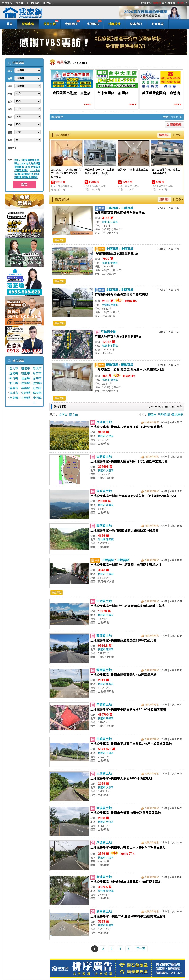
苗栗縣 (26, 378)
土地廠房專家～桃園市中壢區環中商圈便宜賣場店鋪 (126, 565)
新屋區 (110, 925)
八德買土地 (104, 422)
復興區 (110, 505)
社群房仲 (114, 24)
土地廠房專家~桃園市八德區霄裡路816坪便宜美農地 (127, 427)
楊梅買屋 (112, 365)
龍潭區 (110, 650)
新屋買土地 (104, 912)
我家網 (33, 13)
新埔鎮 (110, 891)
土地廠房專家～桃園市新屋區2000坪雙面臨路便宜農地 (128, 916)
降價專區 (92, 24)
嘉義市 (14, 388)
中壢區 (114, 263)
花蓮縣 (26, 398)
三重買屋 (112, 208)
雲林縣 (37, 383)
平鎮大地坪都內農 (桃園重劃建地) (118, 337)
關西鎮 (110, 540)
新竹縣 (14, 378)
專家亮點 (59, 240)
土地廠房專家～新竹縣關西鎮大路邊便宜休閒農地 (124, 530)
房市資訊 (136, 24)
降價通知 (174, 125)
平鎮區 (114, 346)
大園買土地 (104, 457)
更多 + (179, 135)
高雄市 (14, 393)
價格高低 (177, 415)
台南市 (37, 388)
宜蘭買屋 (112, 290)
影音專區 (158, 24)
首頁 (9, 24)
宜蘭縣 (14, 373)
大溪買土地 (104, 774)
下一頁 (141, 949)
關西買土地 (104, 526)
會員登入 (7, 3)
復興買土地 (104, 491)
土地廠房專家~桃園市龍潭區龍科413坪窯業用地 (123, 675)
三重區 (114, 222)
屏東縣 (37, 393)
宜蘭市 (114, 305)
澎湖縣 (26, 393)
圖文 (74, 415)
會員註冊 (21, 3)
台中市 (37, 378)
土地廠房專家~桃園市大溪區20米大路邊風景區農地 (126, 813)
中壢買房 (127, 249)
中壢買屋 (112, 249)
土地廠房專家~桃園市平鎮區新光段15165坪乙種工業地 (128, 709)
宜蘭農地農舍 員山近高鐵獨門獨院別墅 (121, 295)
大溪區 (110, 787)
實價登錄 (70, 24)
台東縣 (14, 398)
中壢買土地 (104, 601)
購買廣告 (164, 135)
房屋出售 (28, 24)
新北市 (37, 369)
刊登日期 (164, 415)
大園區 (110, 471)
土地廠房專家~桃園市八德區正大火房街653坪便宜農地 (128, 847)
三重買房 (127, 208)
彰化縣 (14, 383)
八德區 (110, 436)
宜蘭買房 (127, 290)
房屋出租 (49, 24)
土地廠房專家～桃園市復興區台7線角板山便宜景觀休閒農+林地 (134, 496)
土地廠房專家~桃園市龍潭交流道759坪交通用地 (123, 640)
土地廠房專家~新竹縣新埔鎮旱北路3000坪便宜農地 (126, 882)
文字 (63, 415)
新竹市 (37, 373)
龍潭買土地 (104, 636)
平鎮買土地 (108, 332)
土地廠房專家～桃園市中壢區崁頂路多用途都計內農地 (127, 606)
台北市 (14, 369)
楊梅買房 (127, 365)
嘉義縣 (26, 388)
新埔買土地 (104, 877)
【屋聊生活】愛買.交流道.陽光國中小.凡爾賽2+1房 (130, 370)
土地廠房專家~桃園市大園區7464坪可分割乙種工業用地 (129, 461)
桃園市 (26, 373)
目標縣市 (48, 3)
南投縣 (26, 383)
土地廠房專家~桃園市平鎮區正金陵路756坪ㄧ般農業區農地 (131, 744)
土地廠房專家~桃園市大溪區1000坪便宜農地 (121, 778)
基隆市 (26, 369)
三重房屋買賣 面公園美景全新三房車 (120, 213)
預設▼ (152, 415)
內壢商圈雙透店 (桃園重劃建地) (116, 254)
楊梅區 (114, 380)
